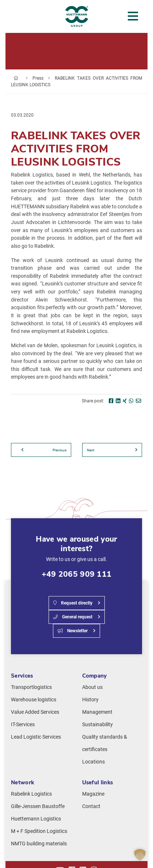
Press (38, 78)
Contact (91, 806)
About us (92, 687)
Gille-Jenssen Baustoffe (38, 806)
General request (73, 617)
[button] (140, 855)
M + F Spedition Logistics (39, 831)
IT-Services (23, 725)
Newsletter (73, 631)
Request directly (73, 603)
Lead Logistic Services (36, 737)
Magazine (93, 794)
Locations (93, 762)
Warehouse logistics (34, 700)
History (90, 700)
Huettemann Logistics (36, 819)
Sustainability (97, 725)
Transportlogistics (31, 687)
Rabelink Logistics (31, 794)
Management (97, 712)
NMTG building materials (39, 844)
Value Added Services (35, 712)
